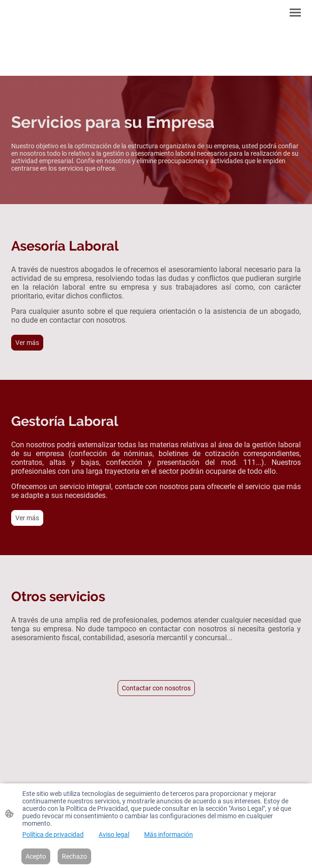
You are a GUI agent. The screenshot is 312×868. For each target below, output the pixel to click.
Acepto (36, 856)
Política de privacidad (53, 835)
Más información (169, 835)
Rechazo (74, 856)
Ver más (27, 343)
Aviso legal (114, 835)
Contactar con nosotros (156, 688)
